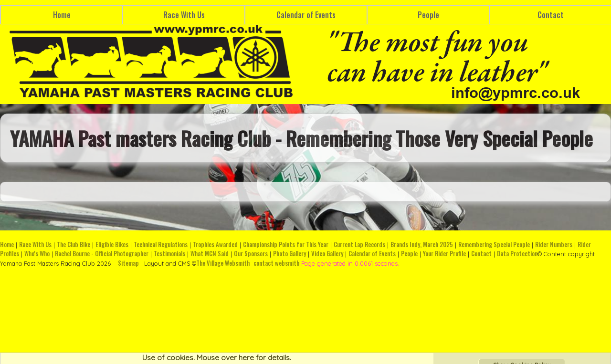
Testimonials (169, 254)
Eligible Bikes (112, 244)
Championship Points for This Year (286, 244)
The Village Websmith (223, 263)
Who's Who (37, 254)
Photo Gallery (290, 254)
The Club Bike (74, 244)
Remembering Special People (494, 244)
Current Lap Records (359, 244)
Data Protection (517, 254)
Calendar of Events (306, 15)
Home (62, 15)
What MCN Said (210, 254)
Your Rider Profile (444, 254)
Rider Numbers (554, 244)
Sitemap (128, 263)
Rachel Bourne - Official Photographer (102, 254)
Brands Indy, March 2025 (422, 244)
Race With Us (184, 15)
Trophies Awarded (215, 244)
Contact (481, 254)
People (428, 15)
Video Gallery (327, 254)
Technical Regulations (161, 244)
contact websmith (276, 263)
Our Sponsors (251, 254)
